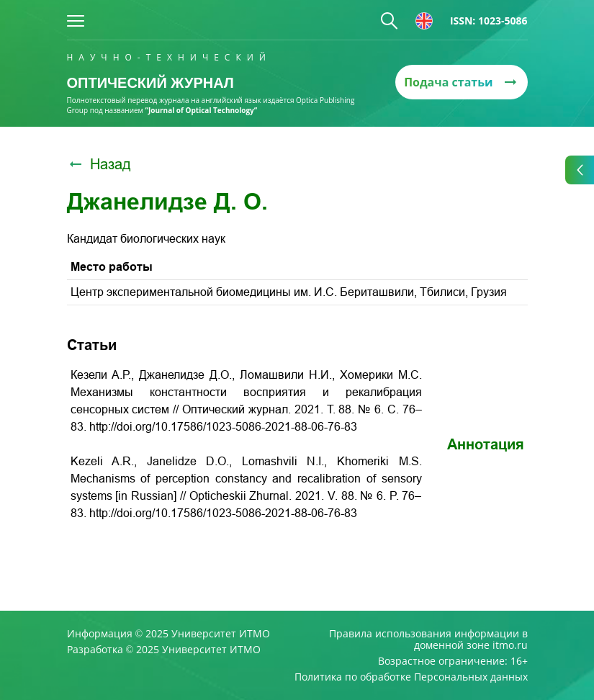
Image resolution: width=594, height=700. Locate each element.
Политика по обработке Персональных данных (411, 677)
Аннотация (486, 444)
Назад (99, 164)
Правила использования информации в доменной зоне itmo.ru (428, 640)
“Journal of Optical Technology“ (202, 110)
